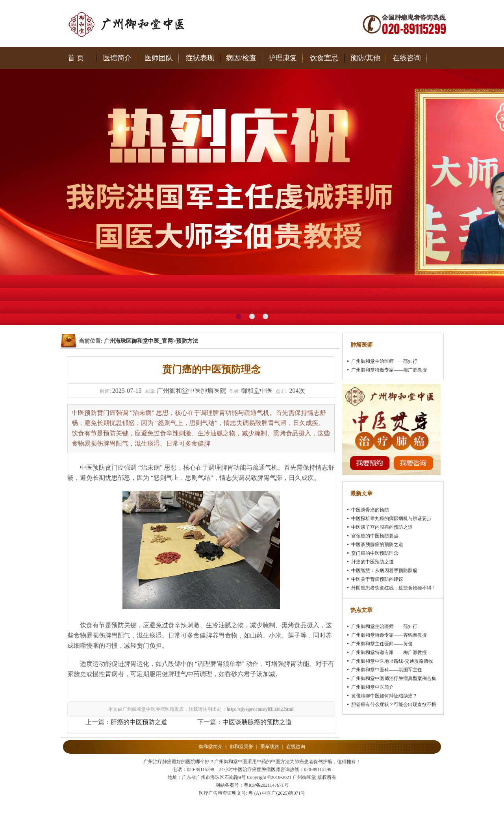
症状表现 (200, 58)
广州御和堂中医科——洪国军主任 (387, 670)
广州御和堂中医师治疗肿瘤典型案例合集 (394, 678)
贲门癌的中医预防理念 (375, 553)
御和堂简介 (211, 747)
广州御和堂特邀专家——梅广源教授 (389, 370)
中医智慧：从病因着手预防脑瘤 (384, 571)
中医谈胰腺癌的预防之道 (257, 722)
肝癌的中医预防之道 (139, 722)
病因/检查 (241, 58)
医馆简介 (117, 58)
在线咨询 (407, 58)
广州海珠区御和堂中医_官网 (138, 341)
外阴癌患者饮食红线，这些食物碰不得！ (394, 588)
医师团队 (159, 58)
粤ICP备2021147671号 (266, 785)
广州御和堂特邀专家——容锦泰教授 (389, 635)
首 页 (76, 58)
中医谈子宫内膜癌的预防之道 (382, 527)
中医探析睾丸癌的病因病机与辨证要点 (391, 519)
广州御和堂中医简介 (372, 687)
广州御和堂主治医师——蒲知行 (384, 361)
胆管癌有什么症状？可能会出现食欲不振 (394, 704)
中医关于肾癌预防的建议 (377, 579)
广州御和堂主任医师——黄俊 (382, 644)
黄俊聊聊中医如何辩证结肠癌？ (384, 696)
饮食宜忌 (324, 58)
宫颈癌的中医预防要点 (375, 536)
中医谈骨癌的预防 (370, 510)
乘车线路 (270, 747)
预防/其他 (365, 58)
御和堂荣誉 (241, 747)
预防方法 (187, 341)
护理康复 (283, 58)
